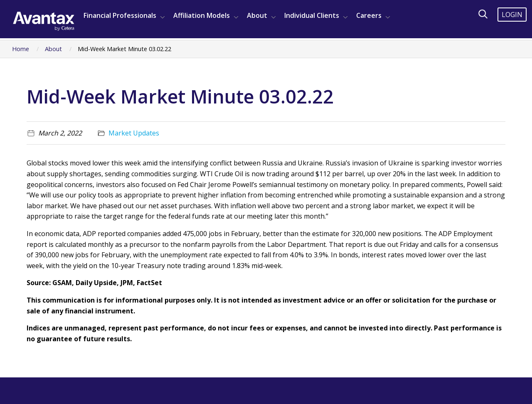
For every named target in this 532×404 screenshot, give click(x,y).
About (257, 15)
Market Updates (134, 133)
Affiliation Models (202, 15)
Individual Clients (312, 15)
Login (512, 15)
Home (21, 49)
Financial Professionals (120, 15)
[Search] (483, 14)
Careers (369, 15)
